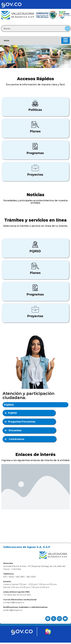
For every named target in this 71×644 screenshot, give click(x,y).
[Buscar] (67, 28)
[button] (3, 57)
